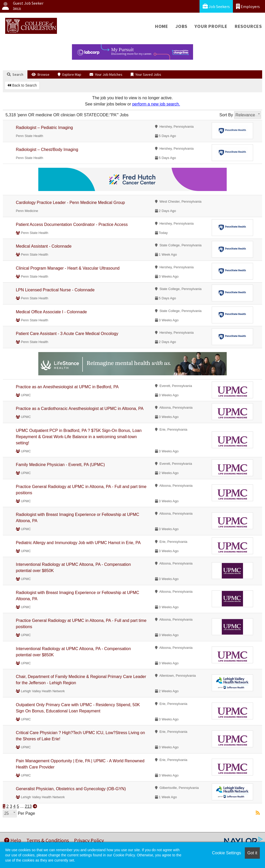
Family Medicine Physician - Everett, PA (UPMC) (60, 465)
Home (162, 26)
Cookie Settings (226, 853)
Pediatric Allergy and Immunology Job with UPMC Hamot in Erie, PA (78, 543)
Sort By (226, 115)
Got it (252, 853)
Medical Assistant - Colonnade (44, 246)
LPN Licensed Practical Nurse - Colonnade (55, 290)
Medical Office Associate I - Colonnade (51, 312)
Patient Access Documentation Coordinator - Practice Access (72, 224)
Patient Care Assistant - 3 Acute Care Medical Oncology (67, 334)
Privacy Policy (89, 840)
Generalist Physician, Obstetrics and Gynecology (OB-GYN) (71, 789)
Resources (248, 26)
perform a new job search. (156, 104)
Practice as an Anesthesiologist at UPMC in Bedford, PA (67, 387)
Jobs (181, 26)
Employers (248, 6)
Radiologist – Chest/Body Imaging (47, 150)
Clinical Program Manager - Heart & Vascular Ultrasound (68, 268)
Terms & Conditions (48, 840)
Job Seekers (216, 6)
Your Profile (211, 26)
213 (28, 806)
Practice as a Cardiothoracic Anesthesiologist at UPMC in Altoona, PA (80, 409)
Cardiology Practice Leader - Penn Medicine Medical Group (70, 203)
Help (13, 840)
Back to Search (22, 85)
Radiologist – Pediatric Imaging (44, 128)
